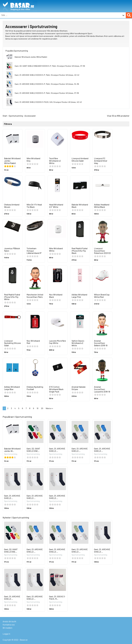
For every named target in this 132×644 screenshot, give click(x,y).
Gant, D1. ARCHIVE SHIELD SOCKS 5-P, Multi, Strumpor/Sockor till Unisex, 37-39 (47, 93)
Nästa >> (49, 408)
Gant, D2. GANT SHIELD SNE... (33, 450)
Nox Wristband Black (56, 296)
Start (5, 116)
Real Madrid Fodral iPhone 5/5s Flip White (12, 297)
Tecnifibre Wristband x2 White (55, 161)
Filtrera (8, 124)
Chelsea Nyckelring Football (35, 388)
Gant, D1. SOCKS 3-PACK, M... (57, 598)
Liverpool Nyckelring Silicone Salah (12, 343)
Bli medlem (7, 628)
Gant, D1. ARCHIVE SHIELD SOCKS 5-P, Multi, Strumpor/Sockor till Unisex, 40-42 (47, 75)
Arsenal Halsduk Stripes (79, 388)
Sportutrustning (16, 116)
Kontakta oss (9, 625)
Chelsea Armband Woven (12, 206)
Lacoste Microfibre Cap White (57, 342)
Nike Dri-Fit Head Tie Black (34, 206)
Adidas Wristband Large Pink (79, 296)
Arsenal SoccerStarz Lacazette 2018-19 (102, 389)
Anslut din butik (9, 621)
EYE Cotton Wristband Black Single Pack (56, 389)
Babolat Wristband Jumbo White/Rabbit (31, 57)
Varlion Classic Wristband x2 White (78, 343)
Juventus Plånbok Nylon (12, 250)
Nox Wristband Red (33, 342)
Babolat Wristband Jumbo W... (12, 450)
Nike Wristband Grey (33, 160)
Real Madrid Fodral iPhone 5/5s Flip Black (79, 251)
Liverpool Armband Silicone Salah (80, 160)
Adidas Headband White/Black (102, 206)
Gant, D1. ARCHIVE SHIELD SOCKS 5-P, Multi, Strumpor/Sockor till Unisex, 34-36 (47, 84)
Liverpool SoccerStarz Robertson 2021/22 (102, 251)
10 (37, 408)
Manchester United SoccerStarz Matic (35, 296)
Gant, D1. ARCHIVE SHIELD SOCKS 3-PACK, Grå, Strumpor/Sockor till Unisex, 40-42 (48, 102)
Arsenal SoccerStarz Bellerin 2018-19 (101, 343)
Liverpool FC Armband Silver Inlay (101, 161)
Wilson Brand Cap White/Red (102, 296)
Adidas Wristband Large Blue (12, 388)
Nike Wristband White (56, 250)
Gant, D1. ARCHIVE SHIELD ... (57, 450)
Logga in (6, 634)
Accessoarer (30, 116)
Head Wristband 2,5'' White (56, 206)
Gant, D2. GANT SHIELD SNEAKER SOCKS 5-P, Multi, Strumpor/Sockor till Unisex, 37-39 (50, 66)
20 (42, 408)
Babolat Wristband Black (80, 206)
